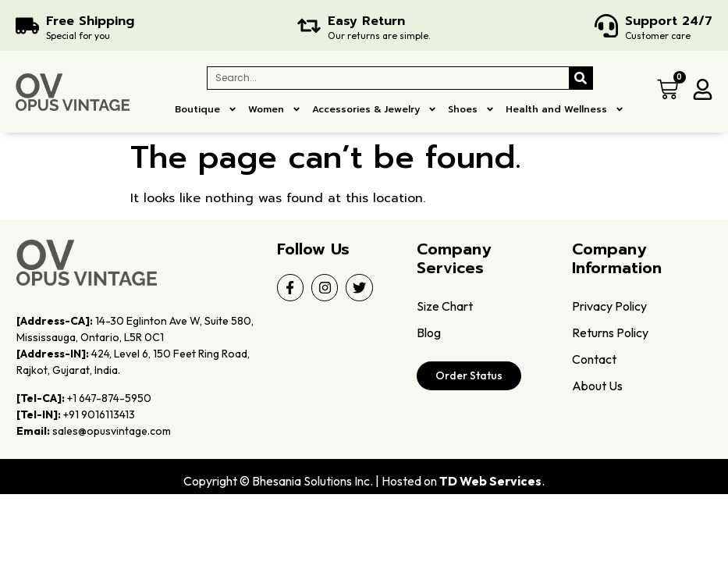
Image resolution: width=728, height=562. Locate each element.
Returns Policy (610, 333)
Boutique (206, 109)
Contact (594, 359)
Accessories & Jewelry (375, 109)
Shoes (471, 109)
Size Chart (445, 306)
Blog (429, 333)
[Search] (581, 78)
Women (275, 109)
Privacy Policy (609, 306)
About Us (597, 386)
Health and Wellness (565, 109)
